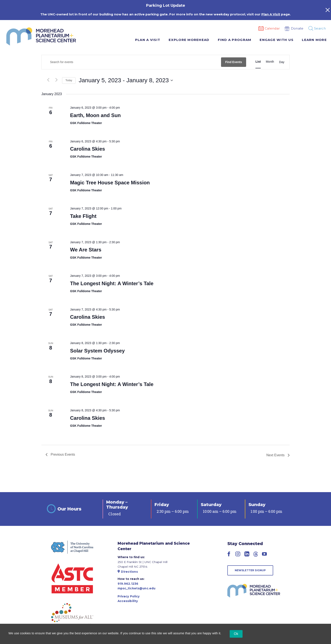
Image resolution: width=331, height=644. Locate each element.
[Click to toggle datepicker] (126, 80)
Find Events (234, 62)
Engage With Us (277, 40)
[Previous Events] (48, 80)
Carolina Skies (87, 149)
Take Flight (83, 216)
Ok (236, 634)
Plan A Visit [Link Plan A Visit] (271, 14)
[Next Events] (56, 80)
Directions (128, 572)
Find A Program (235, 40)
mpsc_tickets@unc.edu (137, 588)
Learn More (314, 40)
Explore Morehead (189, 40)
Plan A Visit (148, 40)
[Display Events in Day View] (282, 62)
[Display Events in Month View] (270, 62)
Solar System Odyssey (97, 351)
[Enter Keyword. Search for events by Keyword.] (131, 62)
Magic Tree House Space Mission (110, 183)
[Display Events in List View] (258, 62)
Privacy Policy (129, 596)
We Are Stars (86, 250)
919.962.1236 (128, 584)
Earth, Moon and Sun (95, 115)
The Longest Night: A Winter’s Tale (112, 283)
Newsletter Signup (250, 570)
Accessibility (128, 601)
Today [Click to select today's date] (69, 80)
